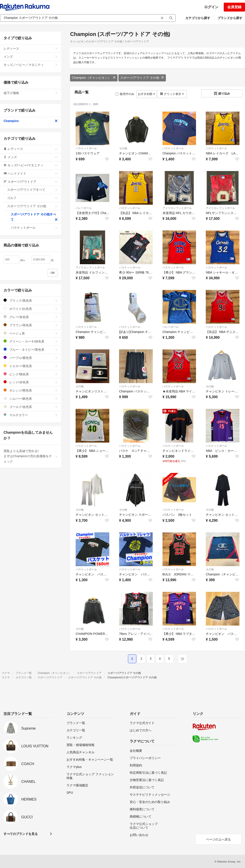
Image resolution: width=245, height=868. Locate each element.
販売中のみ (125, 94)
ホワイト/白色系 (31, 309)
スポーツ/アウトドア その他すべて (34, 217)
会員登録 (234, 7)
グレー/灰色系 (31, 317)
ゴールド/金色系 (31, 407)
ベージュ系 (31, 333)
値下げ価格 (31, 93)
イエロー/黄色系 (31, 366)
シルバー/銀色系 (31, 399)
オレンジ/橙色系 (31, 390)
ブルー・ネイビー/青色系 (31, 349)
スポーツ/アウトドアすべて (32, 190)
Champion (31, 121)
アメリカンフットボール (177, 208)
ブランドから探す (230, 18)
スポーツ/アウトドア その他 (142, 78)
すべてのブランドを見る (21, 834)
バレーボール (84, 208)
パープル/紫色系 (31, 358)
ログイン (211, 7)
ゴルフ (32, 198)
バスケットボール (86, 148)
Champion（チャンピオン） (94, 78)
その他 (123, 148)
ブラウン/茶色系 (31, 325)
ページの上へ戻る (218, 839)
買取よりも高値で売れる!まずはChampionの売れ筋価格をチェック (31, 456)
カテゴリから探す (198, 18)
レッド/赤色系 (31, 382)
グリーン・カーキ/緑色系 (31, 341)
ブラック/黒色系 (31, 300)
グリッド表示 (172, 94)
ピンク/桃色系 (31, 374)
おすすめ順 (146, 94)
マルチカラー (31, 415)
